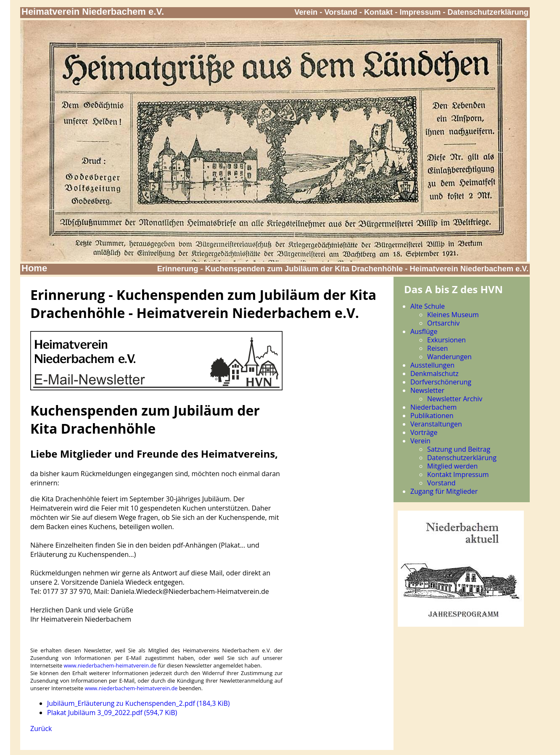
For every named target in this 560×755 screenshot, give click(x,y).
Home (34, 268)
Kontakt (378, 12)
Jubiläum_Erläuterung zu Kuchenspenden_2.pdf (139, 703)
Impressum (420, 12)
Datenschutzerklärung (488, 12)
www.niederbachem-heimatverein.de (110, 665)
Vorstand (341, 12)
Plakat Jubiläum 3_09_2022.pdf (112, 713)
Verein (306, 12)
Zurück (41, 729)
